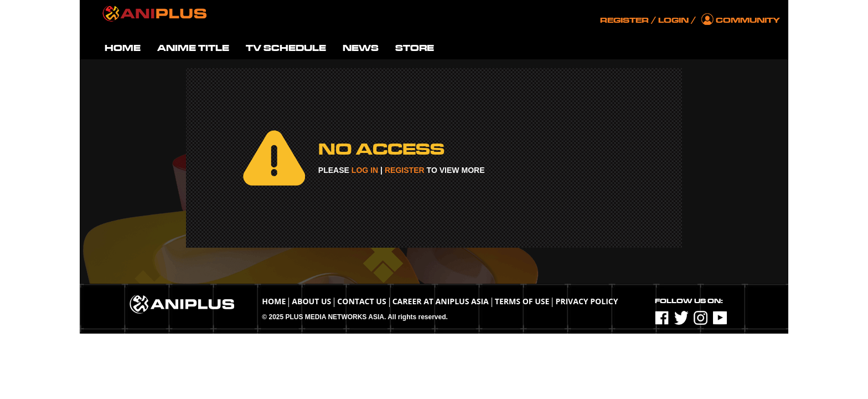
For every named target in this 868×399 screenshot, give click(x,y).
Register (624, 20)
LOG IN (365, 170)
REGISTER (405, 170)
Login (673, 20)
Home (274, 301)
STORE (415, 48)
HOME (123, 48)
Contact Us (361, 301)
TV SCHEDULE (286, 48)
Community (748, 20)
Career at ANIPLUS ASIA (441, 301)
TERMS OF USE (522, 301)
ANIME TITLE (193, 48)
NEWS (361, 48)
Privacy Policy (587, 301)
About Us (311, 301)
